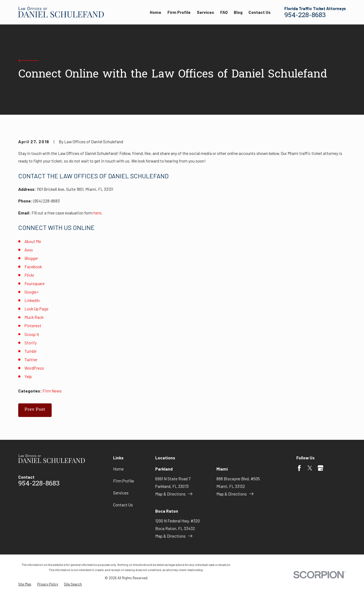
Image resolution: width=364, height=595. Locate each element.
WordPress (34, 368)
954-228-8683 (305, 15)
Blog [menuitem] (238, 12)
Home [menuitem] (155, 12)
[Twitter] (310, 468)
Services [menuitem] (205, 12)
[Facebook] (299, 468)
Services (121, 493)
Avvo (29, 250)
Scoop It (32, 334)
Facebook (33, 267)
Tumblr (31, 351)
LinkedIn (32, 300)
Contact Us (123, 505)
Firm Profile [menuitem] (179, 12)
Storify (31, 343)
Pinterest (33, 325)
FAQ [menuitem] (224, 12)
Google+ (32, 292)
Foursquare (35, 283)
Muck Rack (34, 317)
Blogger (31, 258)
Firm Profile (124, 481)
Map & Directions (174, 494)
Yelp (28, 376)
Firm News (52, 391)
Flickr (29, 275)
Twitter (31, 359)
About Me (33, 241)
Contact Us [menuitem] (259, 12)
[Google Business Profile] (321, 468)
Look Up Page (36, 309)
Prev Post (35, 410)
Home (118, 469)
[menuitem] (25, 584)
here (97, 213)
